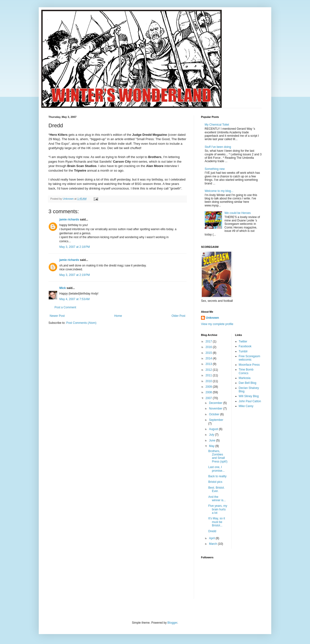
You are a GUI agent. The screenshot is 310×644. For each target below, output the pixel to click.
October (215, 414)
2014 (209, 358)
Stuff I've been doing (218, 147)
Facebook (245, 346)
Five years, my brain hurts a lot (218, 509)
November (216, 409)
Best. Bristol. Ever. (216, 489)
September (216, 420)
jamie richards (69, 220)
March (213, 544)
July (212, 435)
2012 (209, 370)
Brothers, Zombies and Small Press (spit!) (218, 456)
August (214, 429)
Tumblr (243, 351)
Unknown (212, 318)
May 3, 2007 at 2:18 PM (75, 247)
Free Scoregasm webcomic (250, 358)
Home (118, 316)
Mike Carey (246, 406)
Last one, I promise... (217, 469)
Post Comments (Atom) (81, 323)
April (212, 538)
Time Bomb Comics (246, 371)
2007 (209, 398)
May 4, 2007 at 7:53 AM (74, 299)
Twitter (243, 341)
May (212, 446)
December (216, 403)
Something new (215, 169)
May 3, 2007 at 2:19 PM (75, 275)
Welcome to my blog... (219, 191)
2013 (209, 364)
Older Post (178, 316)
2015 (209, 353)
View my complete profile (217, 324)
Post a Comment (65, 307)
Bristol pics (215, 482)
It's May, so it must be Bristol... (217, 522)
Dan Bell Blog (248, 383)
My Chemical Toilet (217, 125)
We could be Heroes (238, 213)
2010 (209, 381)
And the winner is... (217, 499)
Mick (63, 288)
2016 (209, 347)
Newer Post (57, 316)
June (213, 440)
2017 (209, 341)
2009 (209, 387)
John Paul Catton (250, 401)
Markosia (245, 378)
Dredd (212, 531)
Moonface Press (249, 365)
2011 (209, 375)
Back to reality (217, 476)
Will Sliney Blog (249, 396)
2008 (209, 392)
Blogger (172, 623)
